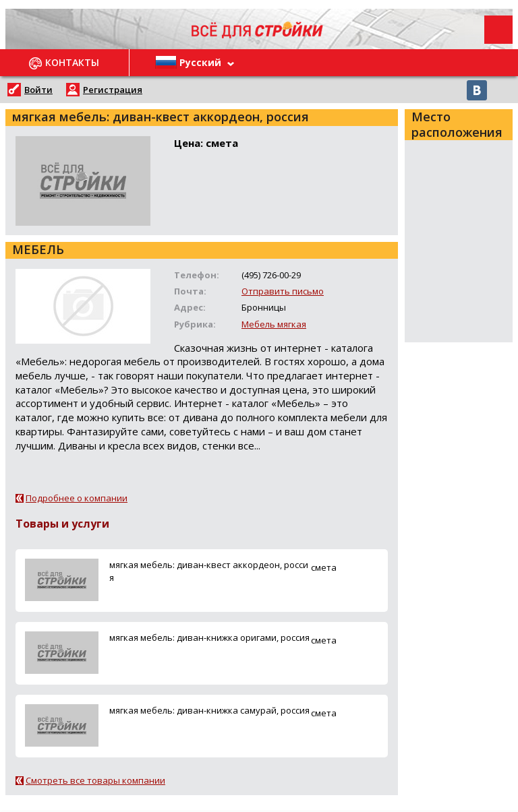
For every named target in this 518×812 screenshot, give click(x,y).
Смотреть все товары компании (95, 780)
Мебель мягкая (274, 324)
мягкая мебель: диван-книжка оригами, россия (209, 637)
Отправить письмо (283, 291)
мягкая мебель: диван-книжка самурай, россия (209, 710)
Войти (38, 90)
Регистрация (113, 90)
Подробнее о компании (77, 498)
